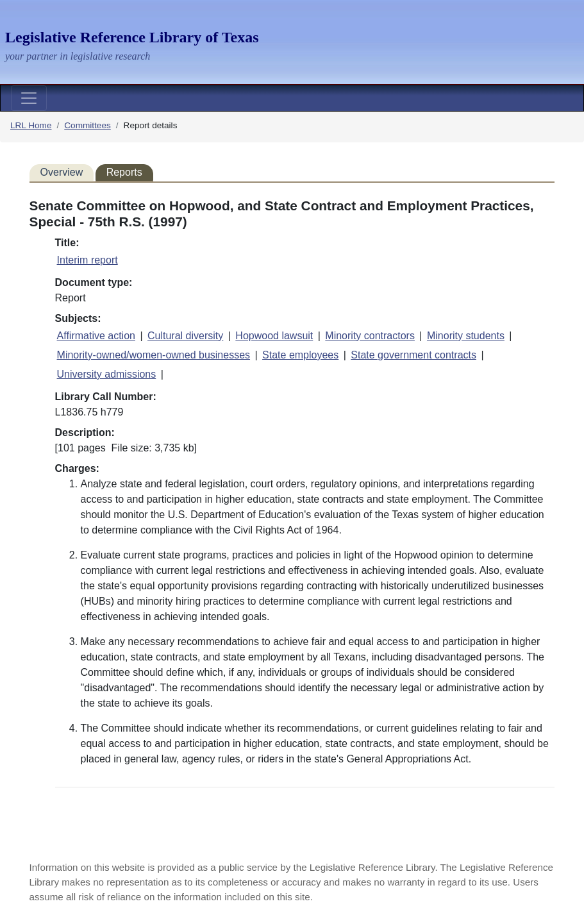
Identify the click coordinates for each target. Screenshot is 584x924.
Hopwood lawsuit (274, 336)
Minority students (466, 336)
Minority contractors (370, 336)
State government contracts (413, 355)
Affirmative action (96, 336)
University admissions (107, 374)
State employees (300, 355)
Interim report (88, 260)
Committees (88, 125)
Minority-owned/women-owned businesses (154, 355)
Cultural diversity (185, 336)
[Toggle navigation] (29, 98)
